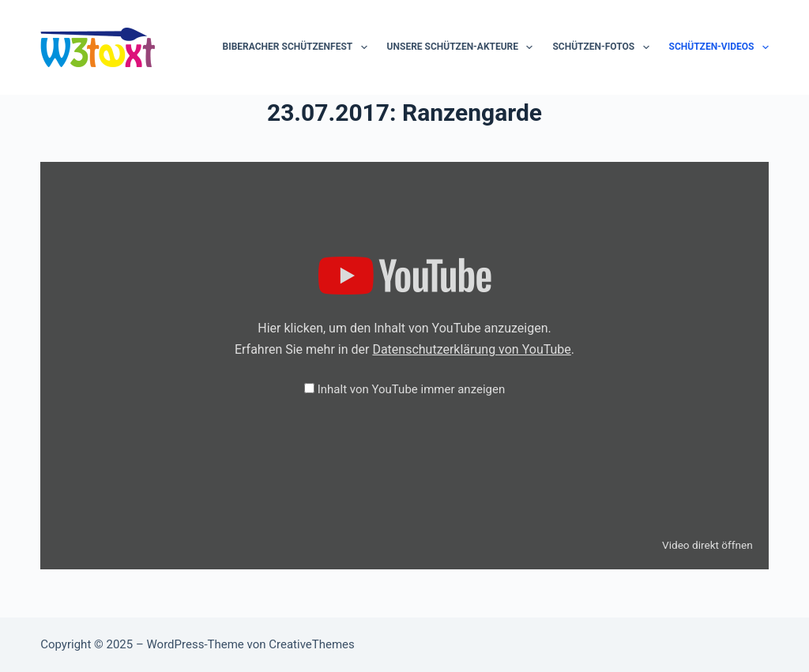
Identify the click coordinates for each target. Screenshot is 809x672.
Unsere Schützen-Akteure (463, 47)
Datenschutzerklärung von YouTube (471, 349)
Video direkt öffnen (707, 545)
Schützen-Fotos (604, 47)
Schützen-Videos (719, 47)
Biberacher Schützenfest (298, 47)
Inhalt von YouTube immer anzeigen (412, 389)
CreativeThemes (312, 644)
